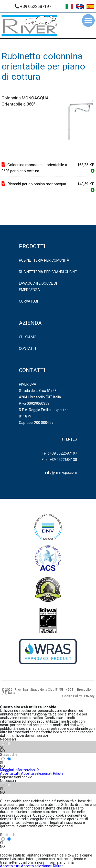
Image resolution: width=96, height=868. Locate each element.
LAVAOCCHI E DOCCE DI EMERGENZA (38, 287)
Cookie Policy (72, 696)
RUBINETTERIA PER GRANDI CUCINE (48, 272)
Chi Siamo (28, 337)
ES (75, 439)
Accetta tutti (10, 773)
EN (68, 439)
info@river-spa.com (61, 472)
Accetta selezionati (37, 773)
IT (62, 439)
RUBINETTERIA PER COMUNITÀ (44, 260)
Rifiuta (58, 773)
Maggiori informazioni (20, 770)
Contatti (27, 349)
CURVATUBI (28, 301)
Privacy (89, 696)
